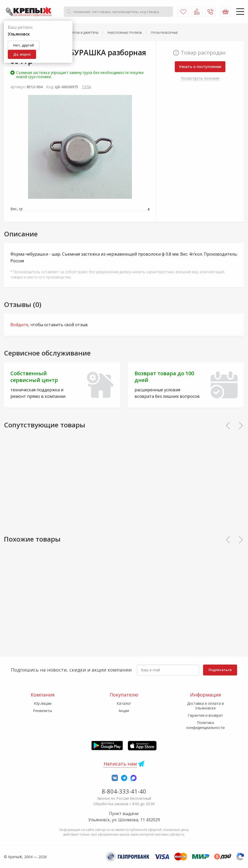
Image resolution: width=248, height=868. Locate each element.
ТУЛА (86, 87)
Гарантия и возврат (205, 715)
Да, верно (22, 54)
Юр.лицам (43, 703)
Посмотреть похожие (200, 78)
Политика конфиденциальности (206, 725)
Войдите (19, 325)
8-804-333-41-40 (124, 791)
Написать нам (120, 764)
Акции (124, 711)
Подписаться (220, 670)
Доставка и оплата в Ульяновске (205, 706)
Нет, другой (24, 45)
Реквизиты (42, 711)
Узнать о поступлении (200, 67)
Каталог (124, 703)
